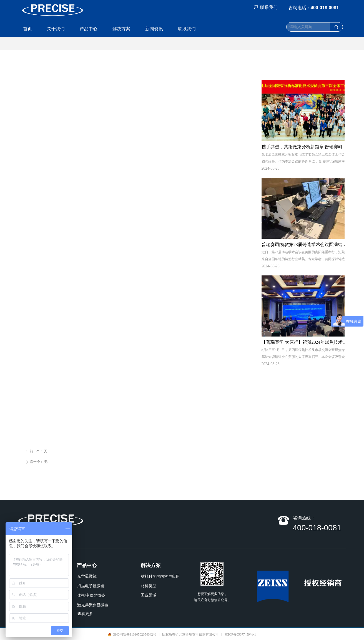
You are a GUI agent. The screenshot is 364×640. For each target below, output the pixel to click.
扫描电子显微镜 (91, 586)
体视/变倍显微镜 (91, 595)
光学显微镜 (87, 576)
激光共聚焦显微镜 (93, 605)
